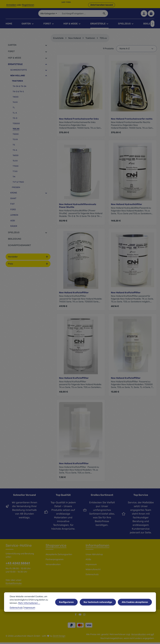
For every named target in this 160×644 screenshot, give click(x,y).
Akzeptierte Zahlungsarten (59, 556)
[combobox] (92, 14)
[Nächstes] (152, 26)
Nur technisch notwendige (99, 605)
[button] (46, 47)
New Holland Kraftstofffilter (74, 294)
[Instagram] (84, 617)
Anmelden (11, 5)
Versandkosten (53, 566)
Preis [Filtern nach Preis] (28, 266)
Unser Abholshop (94, 556)
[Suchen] (117, 14)
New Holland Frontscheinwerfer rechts (132, 121)
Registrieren (28, 5)
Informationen (97, 547)
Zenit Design (59, 638)
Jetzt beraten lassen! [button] (102, 5)
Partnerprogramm (55, 561)
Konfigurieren (68, 605)
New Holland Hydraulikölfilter (126, 206)
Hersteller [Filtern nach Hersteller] (28, 259)
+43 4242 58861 (18, 565)
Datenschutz (92, 576)
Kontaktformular (14, 585)
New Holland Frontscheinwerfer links (79, 121)
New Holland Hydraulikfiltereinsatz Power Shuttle (78, 208)
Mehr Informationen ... (29, 606)
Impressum (91, 566)
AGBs (88, 561)
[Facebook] (76, 617)
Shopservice (56, 547)
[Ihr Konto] (144, 14)
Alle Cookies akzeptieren (135, 605)
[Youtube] (80, 617)
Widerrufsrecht (93, 571)
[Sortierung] (137, 50)
